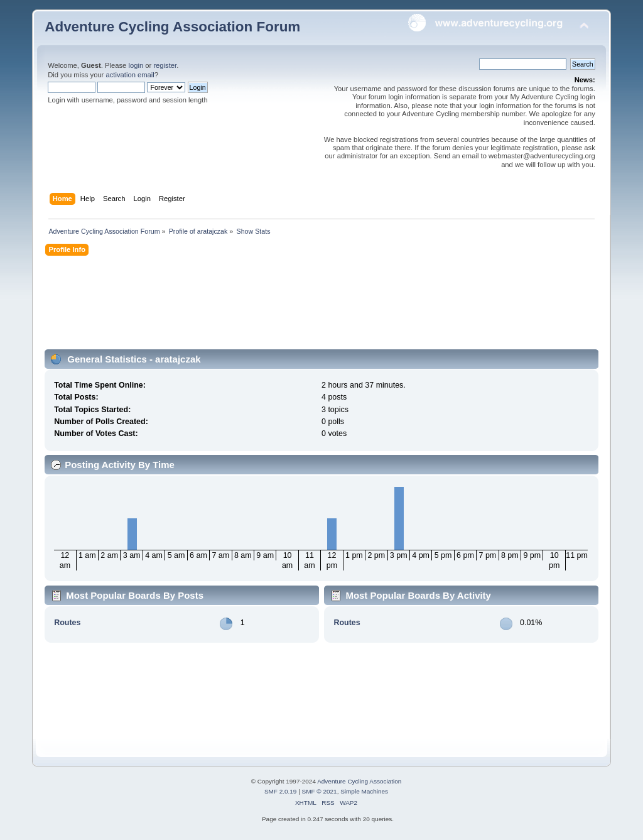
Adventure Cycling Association (359, 781)
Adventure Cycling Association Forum (172, 27)
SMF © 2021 (320, 791)
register (165, 65)
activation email (130, 75)
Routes (67, 623)
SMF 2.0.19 (281, 791)
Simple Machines (364, 791)
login (136, 65)
